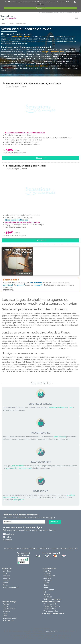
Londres (6, 580)
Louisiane (47, 573)
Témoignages (49, 13)
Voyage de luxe (49, 609)
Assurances (55, 548)
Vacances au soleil (51, 611)
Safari (5, 616)
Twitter (8, 537)
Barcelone (7, 571)
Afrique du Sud (49, 576)
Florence (6, 576)
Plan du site (73, 548)
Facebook (10, 534)
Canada (46, 583)
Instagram (7, 540)
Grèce (46, 587)
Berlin (5, 573)
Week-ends (7, 569)
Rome (5, 585)
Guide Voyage (72, 13)
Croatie (46, 585)
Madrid (6, 583)
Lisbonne (6, 578)
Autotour (6, 604)
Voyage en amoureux (52, 606)
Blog (78, 13)
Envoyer (54, 522)
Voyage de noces (10, 618)
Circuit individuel (9, 609)
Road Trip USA (8, 620)
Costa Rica (47, 580)
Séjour (5, 613)
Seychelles (48, 597)
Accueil (4, 23)
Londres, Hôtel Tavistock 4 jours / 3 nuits (26, 166)
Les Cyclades (49, 590)
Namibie (47, 595)
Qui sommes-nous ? (11, 548)
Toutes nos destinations (52, 599)
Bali (45, 592)
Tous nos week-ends (11, 587)
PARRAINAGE (66, 13)
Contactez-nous (58, 13)
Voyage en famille (50, 604)
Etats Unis (47, 571)
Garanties (64, 548)
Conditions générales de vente (32, 548)
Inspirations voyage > (51, 602)
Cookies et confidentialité (53, 613)
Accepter (40, 8)
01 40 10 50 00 (52, 631)
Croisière (6, 611)
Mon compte (42, 13)
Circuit (5, 606)
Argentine (47, 578)
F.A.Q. (47, 548)
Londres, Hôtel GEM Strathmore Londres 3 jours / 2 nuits (34, 83)
